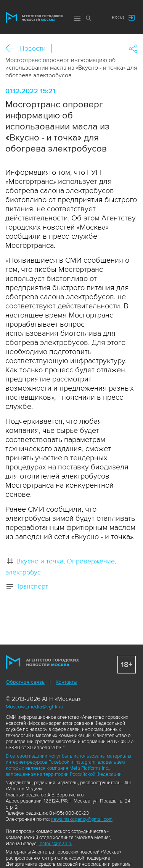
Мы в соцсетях (98, 18)
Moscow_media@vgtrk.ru (35, 707)
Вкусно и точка (40, 561)
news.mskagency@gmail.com (82, 819)
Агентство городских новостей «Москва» (34, 18)
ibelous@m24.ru (55, 844)
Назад (12, 49)
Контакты (67, 682)
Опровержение (91, 561)
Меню (77, 18)
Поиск (89, 18)
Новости (33, 48)
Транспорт (32, 586)
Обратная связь (25, 682)
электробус (23, 572)
